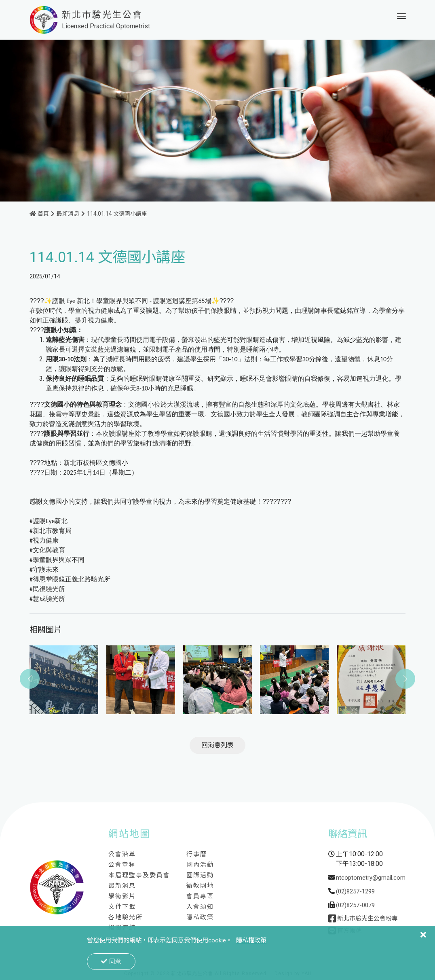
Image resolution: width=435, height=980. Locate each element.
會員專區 (200, 897)
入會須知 (200, 908)
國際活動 (200, 876)
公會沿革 (122, 855)
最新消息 (68, 214)
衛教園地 (200, 887)
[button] (405, 680)
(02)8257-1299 (355, 892)
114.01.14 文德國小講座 (117, 214)
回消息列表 (217, 746)
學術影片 (122, 897)
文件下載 (122, 908)
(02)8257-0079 (355, 906)
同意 (111, 961)
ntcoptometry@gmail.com (371, 878)
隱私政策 (200, 918)
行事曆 (197, 855)
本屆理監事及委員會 (139, 876)
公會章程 (122, 865)
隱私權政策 (251, 940)
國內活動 (200, 865)
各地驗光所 (126, 918)
